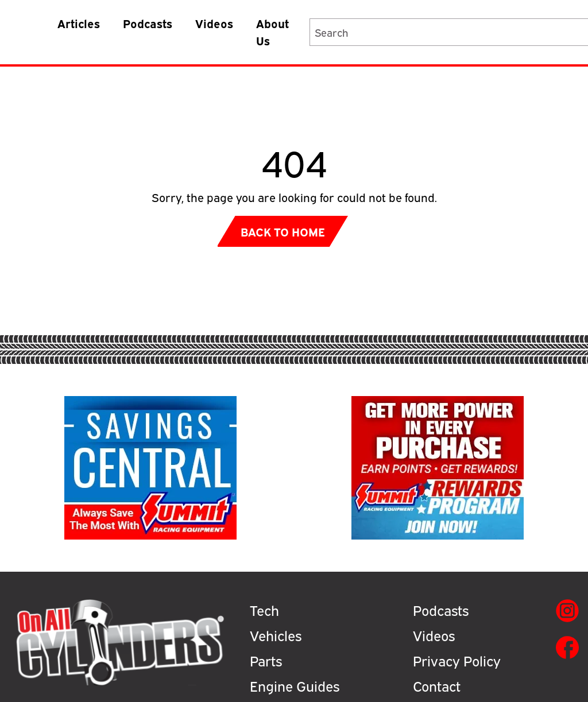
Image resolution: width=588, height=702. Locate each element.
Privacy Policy (457, 660)
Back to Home (283, 231)
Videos (214, 23)
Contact (437, 685)
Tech (264, 610)
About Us (272, 31)
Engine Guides (295, 685)
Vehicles (276, 635)
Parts (266, 660)
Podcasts (148, 23)
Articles (79, 23)
